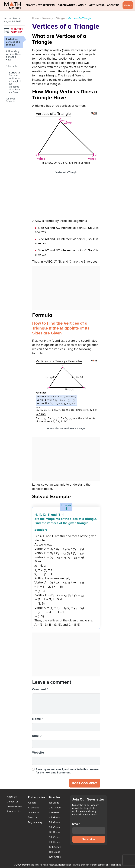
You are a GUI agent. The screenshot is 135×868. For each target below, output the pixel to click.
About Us (113, 5)
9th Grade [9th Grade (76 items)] (54, 843)
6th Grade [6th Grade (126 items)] (54, 828)
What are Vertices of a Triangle (13, 42)
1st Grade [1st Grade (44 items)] (54, 803)
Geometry (47, 18)
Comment (40, 689)
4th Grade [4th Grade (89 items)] (54, 818)
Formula (12, 66)
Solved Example (11, 100)
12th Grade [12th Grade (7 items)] (55, 857)
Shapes (30, 5)
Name (37, 719)
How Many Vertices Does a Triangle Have (13, 55)
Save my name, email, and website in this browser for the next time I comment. (67, 771)
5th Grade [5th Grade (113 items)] (54, 823)
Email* (89, 828)
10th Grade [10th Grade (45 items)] (55, 847)
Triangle (60, 18)
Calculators (66, 5)
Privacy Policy (14, 807)
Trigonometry (35, 823)
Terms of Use (14, 812)
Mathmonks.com (30, 865)
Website (38, 753)
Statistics (33, 818)
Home (35, 18)
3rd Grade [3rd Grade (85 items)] (55, 813)
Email (37, 736)
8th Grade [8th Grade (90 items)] (54, 838)
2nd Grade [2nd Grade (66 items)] (55, 808)
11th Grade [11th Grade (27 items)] (55, 852)
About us (12, 797)
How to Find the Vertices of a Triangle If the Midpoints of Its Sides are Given (15, 83)
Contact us (13, 802)
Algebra (32, 803)
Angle (82, 5)
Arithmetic (97, 5)
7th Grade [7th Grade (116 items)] (54, 833)
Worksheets (46, 5)
